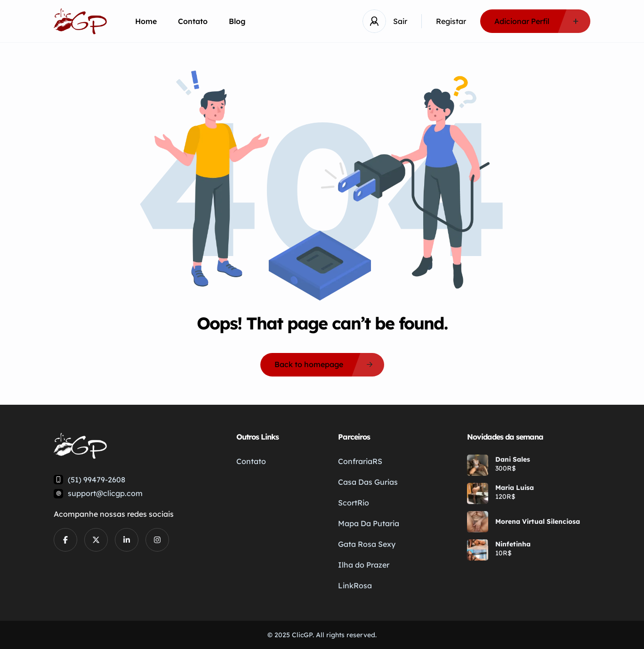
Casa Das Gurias (368, 482)
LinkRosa (355, 585)
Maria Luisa (515, 488)
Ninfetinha (513, 544)
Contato (193, 21)
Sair (400, 21)
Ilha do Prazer (364, 565)
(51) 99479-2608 (97, 480)
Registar (451, 21)
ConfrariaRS (360, 461)
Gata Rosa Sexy (367, 544)
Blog (237, 21)
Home (146, 21)
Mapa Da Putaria (369, 523)
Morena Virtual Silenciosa (538, 521)
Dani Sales (513, 459)
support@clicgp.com (105, 493)
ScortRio (354, 503)
